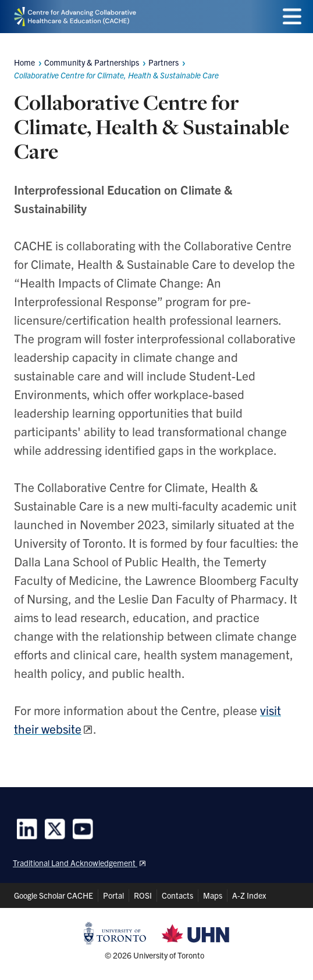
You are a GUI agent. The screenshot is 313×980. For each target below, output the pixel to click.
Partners (163, 62)
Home (24, 62)
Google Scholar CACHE (54, 895)
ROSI (143, 895)
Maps (213, 895)
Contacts (177, 895)
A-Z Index (249, 895)
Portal (113, 895)
